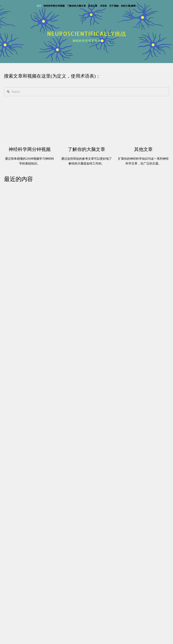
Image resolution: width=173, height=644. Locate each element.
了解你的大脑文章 (76, 6)
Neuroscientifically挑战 (87, 34)
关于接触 (114, 6)
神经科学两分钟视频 (54, 6)
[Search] (86, 92)
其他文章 (93, 6)
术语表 (103, 6)
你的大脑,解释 (128, 6)
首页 (39, 6)
